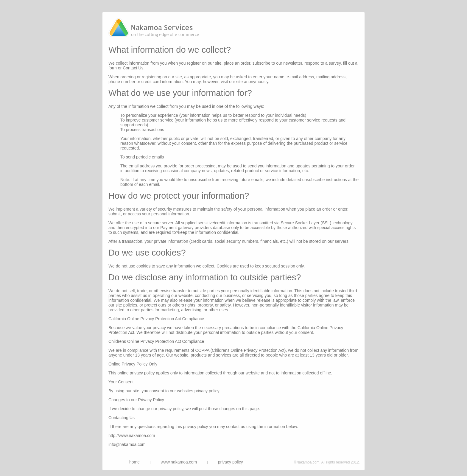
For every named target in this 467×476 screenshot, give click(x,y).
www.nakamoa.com (179, 462)
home (134, 462)
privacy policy (231, 462)
